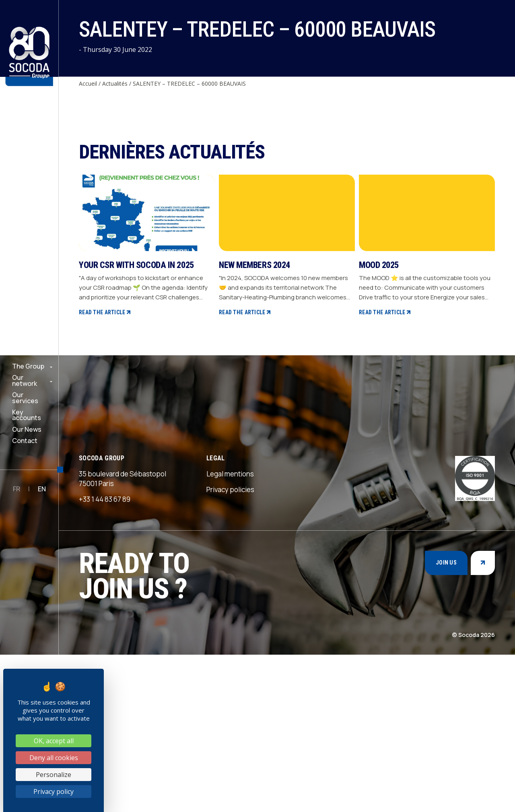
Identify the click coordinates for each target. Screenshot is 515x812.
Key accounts (27, 415)
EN (42, 489)
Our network (25, 380)
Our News (27, 429)
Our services (25, 398)
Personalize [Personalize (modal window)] (54, 775)
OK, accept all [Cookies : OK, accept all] (54, 741)
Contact (25, 441)
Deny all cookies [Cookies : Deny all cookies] (54, 758)
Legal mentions (230, 631)
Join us (446, 720)
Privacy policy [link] (54, 791)
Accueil (88, 83)
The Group (28, 366)
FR (16, 489)
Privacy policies (230, 647)
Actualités (115, 83)
